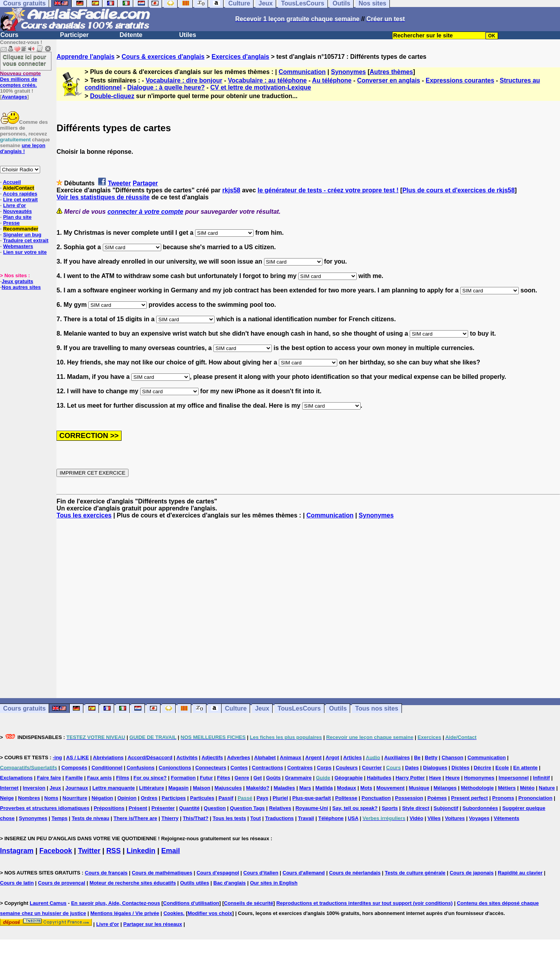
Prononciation (535, 798)
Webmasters (18, 246)
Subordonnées (480, 808)
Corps (324, 768)
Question (215, 808)
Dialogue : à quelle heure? (166, 87)
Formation (183, 778)
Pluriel (280, 798)
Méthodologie (477, 788)
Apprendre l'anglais (85, 57)
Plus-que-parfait (312, 798)
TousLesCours (299, 708)
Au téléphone (332, 80)
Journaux (77, 788)
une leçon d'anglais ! (23, 148)
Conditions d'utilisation (191, 903)
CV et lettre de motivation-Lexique (261, 87)
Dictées (460, 768)
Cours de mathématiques (162, 873)
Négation (102, 798)
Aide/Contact (18, 188)
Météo (527, 788)
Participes (174, 798)
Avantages (14, 97)
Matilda (324, 788)
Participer (74, 35)
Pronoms (503, 798)
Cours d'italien (261, 873)
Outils (338, 708)
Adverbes (239, 757)
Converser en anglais (389, 80)
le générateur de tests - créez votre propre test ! (328, 190)
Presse (11, 223)
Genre (242, 778)
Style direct (416, 808)
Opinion (127, 798)
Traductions (280, 818)
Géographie (349, 778)
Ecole (502, 768)
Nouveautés (18, 211)
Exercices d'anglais (240, 57)
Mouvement (391, 788)
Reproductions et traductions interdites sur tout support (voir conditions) (364, 903)
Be (417, 757)
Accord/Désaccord (150, 757)
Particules (202, 798)
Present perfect (469, 798)
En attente (526, 768)
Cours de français (106, 873)
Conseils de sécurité (248, 903)
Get (258, 778)
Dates (412, 768)
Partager (145, 183)
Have (435, 778)
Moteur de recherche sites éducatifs (133, 883)
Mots (366, 788)
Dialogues (435, 768)
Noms (51, 798)
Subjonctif (446, 808)
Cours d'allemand (304, 873)
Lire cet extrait (20, 200)
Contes (239, 768)
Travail (306, 818)
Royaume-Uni (312, 808)
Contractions (268, 768)
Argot (332, 757)
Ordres (149, 798)
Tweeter (119, 183)
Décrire (482, 768)
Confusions (141, 768)
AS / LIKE (78, 757)
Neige (7, 798)
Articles (352, 757)
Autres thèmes (391, 72)
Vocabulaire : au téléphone (267, 80)
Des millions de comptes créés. (20, 79)
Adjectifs (212, 757)
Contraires (300, 768)
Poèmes (437, 798)
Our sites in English (274, 883)
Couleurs (347, 768)
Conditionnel (107, 768)
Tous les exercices (84, 515)
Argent (313, 757)
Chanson (453, 757)
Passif (226, 798)
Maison (202, 788)
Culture (236, 708)
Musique (419, 788)
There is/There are (136, 818)
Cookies (173, 913)
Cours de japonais (472, 873)
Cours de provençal (62, 883)
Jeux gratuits (17, 281)
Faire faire (49, 778)
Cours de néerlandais (355, 873)
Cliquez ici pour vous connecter (25, 60)
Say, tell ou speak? (355, 808)
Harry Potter (410, 778)
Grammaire (298, 778)
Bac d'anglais (230, 883)
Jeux (262, 708)
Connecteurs (210, 768)
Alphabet (265, 757)
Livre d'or (15, 205)
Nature (547, 788)
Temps (59, 818)
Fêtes (224, 778)
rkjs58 (231, 190)
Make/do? (258, 788)
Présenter (163, 808)
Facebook (56, 851)
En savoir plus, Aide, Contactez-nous (115, 903)
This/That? (195, 818)
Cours (9, 35)
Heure (453, 778)
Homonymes (479, 778)
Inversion (34, 788)
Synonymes (349, 72)
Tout (256, 818)
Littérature (151, 788)
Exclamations (16, 778)
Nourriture (75, 798)
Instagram (17, 851)
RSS (114, 851)
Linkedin (141, 851)
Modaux (346, 788)
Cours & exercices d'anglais (163, 57)
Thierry (170, 818)
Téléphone (331, 818)
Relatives (280, 808)
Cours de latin (17, 883)
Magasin (178, 788)
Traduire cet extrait (26, 240)
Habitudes (379, 778)
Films (123, 778)
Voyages (479, 818)
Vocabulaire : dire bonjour (184, 80)
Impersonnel (513, 778)
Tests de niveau (91, 818)
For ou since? (150, 778)
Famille (74, 778)
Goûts (273, 778)
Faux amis (99, 778)
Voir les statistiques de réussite (103, 197)
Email (171, 851)
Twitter (89, 851)
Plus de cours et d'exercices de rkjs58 (458, 190)
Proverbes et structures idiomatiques (45, 808)
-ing (57, 757)
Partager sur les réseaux (152, 924)
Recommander (21, 229)
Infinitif (542, 778)
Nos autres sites (21, 287)
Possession (409, 798)
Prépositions (109, 808)
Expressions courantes (460, 80)
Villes (434, 818)
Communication (302, 72)
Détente (131, 35)
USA (353, 818)
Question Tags (247, 808)
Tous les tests (229, 818)
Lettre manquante (114, 788)
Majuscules (228, 788)
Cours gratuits (24, 708)
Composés (74, 768)
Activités (187, 757)
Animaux (291, 757)
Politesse (346, 798)
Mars (305, 788)
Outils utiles (195, 883)
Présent (138, 808)
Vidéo (416, 818)
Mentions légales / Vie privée (125, 913)
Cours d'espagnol (218, 873)
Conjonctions (175, 768)
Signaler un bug (22, 235)
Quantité (189, 808)
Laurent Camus (48, 903)
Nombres (29, 798)
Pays (262, 798)
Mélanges (445, 788)
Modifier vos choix (210, 913)
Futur (206, 778)
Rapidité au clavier (520, 873)
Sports (390, 808)
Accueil (12, 182)
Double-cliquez (112, 96)
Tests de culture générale (415, 873)
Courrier (372, 768)
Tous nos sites (377, 708)
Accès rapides (20, 194)
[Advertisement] (308, 609)
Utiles (188, 35)
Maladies (284, 788)
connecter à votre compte (145, 212)
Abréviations (108, 757)
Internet (9, 788)
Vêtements (507, 818)
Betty (431, 757)
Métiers (507, 788)
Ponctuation (376, 798)
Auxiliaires (397, 757)
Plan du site (17, 217)
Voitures (455, 818)
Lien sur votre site (25, 252)
